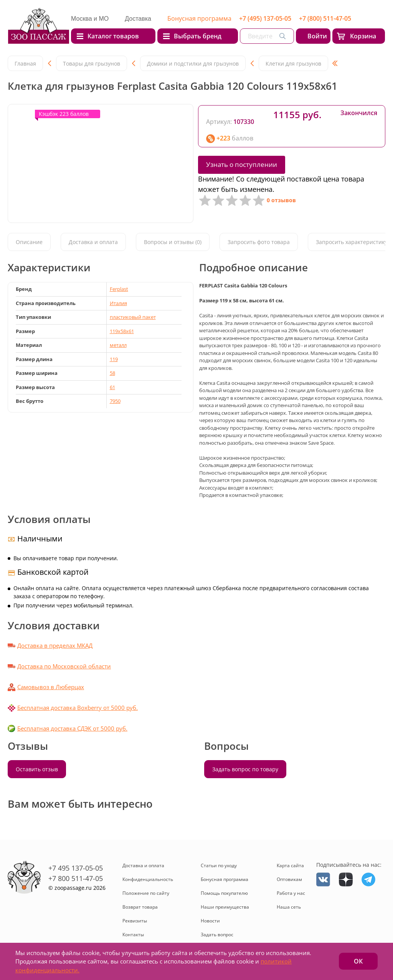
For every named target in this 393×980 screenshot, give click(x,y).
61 (112, 387)
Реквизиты (135, 921)
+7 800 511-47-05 (76, 878)
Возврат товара (140, 907)
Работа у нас (291, 893)
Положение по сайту (146, 893)
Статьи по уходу (219, 865)
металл (118, 345)
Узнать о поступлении (242, 164)
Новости (210, 921)
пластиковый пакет (133, 317)
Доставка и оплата (93, 242)
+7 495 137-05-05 (76, 868)
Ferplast (119, 289)
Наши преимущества (225, 907)
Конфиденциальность (148, 879)
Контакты (133, 935)
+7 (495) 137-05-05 (265, 18)
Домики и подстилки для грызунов (193, 64)
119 (114, 359)
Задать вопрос (217, 935)
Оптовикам (289, 879)
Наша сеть (289, 907)
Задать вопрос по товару (245, 769)
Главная (25, 64)
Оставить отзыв (37, 769)
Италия (118, 303)
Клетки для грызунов (293, 64)
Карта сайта (290, 865)
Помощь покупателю (224, 893)
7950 (115, 401)
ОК (358, 961)
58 (112, 373)
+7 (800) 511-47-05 (325, 18)
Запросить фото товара (259, 242)
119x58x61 (122, 331)
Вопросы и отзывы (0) (173, 242)
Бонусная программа (199, 18)
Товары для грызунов (92, 64)
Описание (29, 242)
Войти (317, 36)
